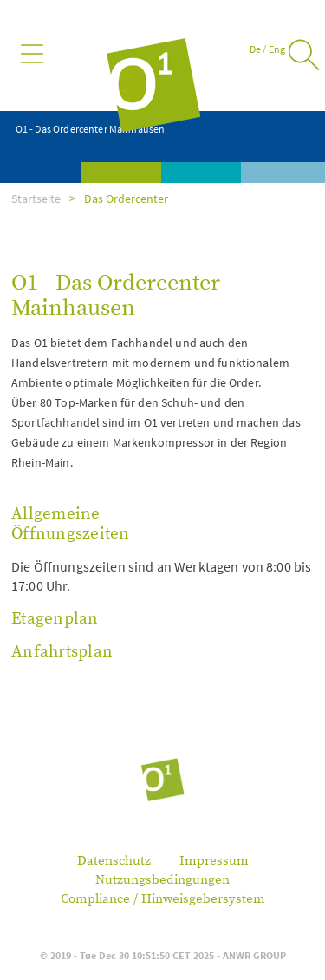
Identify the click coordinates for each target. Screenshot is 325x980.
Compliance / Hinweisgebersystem (163, 899)
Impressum (214, 861)
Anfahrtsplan (62, 652)
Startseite (36, 199)
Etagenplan (55, 619)
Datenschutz (114, 861)
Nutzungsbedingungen (162, 880)
